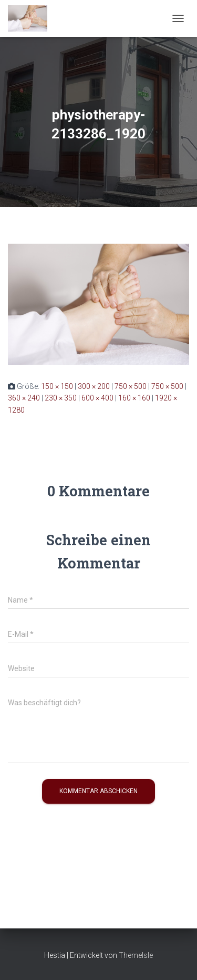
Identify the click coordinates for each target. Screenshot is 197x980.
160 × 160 (134, 398)
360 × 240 (24, 398)
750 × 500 (131, 386)
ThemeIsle (136, 955)
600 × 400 (97, 398)
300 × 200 (94, 386)
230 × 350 (61, 398)
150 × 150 (57, 386)
